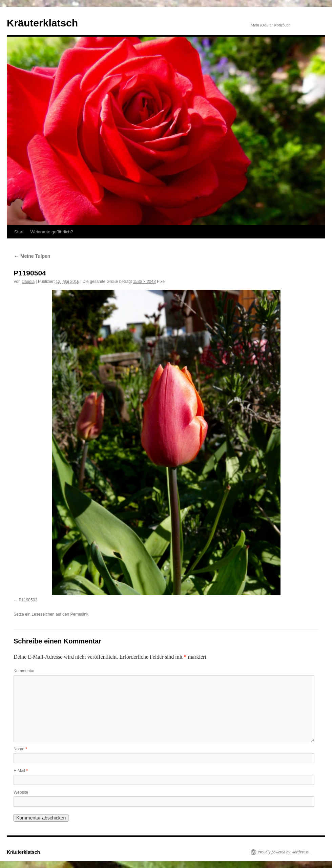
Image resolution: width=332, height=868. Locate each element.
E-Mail (21, 771)
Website (21, 792)
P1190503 (28, 600)
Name (20, 749)
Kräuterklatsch (42, 23)
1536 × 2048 (144, 282)
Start (19, 232)
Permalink (79, 614)
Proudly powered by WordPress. (284, 852)
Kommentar (24, 671)
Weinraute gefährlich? (51, 232)
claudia (28, 282)
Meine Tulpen (32, 256)
